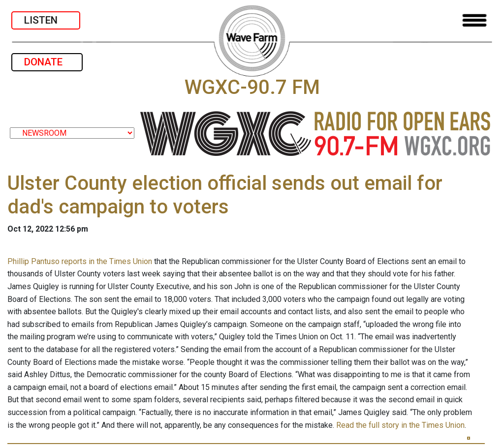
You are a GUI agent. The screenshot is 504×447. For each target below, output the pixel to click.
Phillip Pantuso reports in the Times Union (80, 261)
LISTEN (46, 20)
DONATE (47, 62)
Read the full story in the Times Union (400, 425)
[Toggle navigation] (474, 20)
